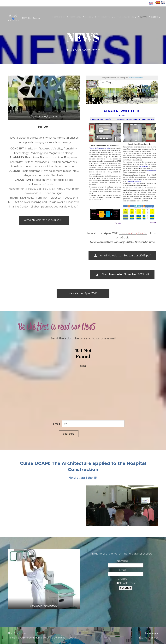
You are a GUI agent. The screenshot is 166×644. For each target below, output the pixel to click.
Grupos (122, 579)
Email (122, 570)
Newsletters (126, 583)
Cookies (73, 638)
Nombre (122, 561)
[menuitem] (60, 17)
